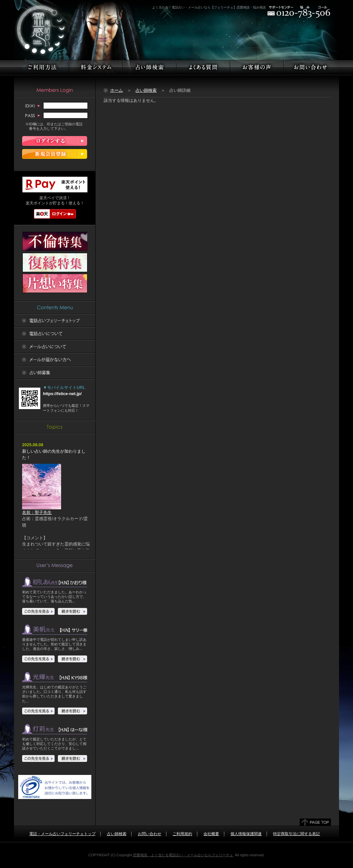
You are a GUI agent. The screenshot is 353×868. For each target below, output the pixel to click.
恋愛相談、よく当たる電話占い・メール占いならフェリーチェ (183, 855)
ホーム (117, 90)
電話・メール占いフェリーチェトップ (62, 834)
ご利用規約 (182, 834)
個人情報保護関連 (246, 834)
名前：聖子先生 (42, 510)
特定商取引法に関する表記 (296, 834)
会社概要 (211, 834)
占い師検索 (146, 90)
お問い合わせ (150, 834)
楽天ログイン (55, 214)
